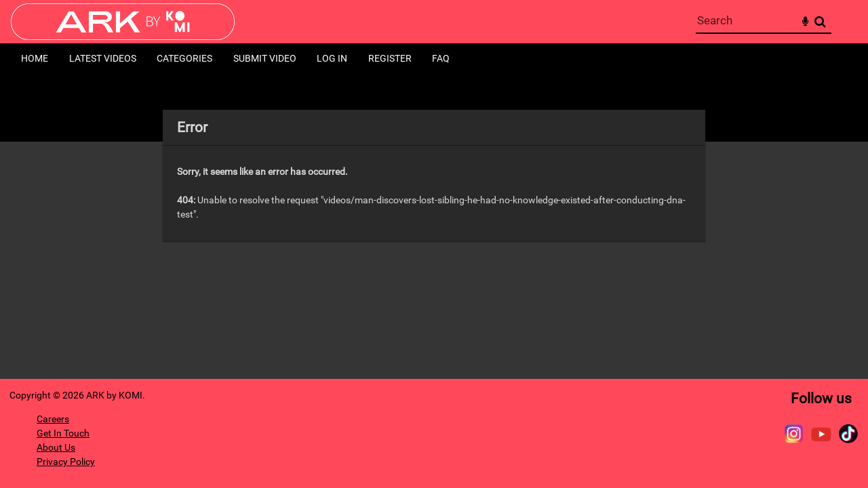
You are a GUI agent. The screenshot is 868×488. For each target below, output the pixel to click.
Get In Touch (63, 433)
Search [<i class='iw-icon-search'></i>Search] (820, 21)
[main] (434, 175)
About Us (56, 447)
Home (35, 58)
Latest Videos (103, 58)
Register (390, 58)
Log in (332, 58)
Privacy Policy (66, 462)
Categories (184, 58)
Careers (53, 419)
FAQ (441, 58)
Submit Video (265, 58)
